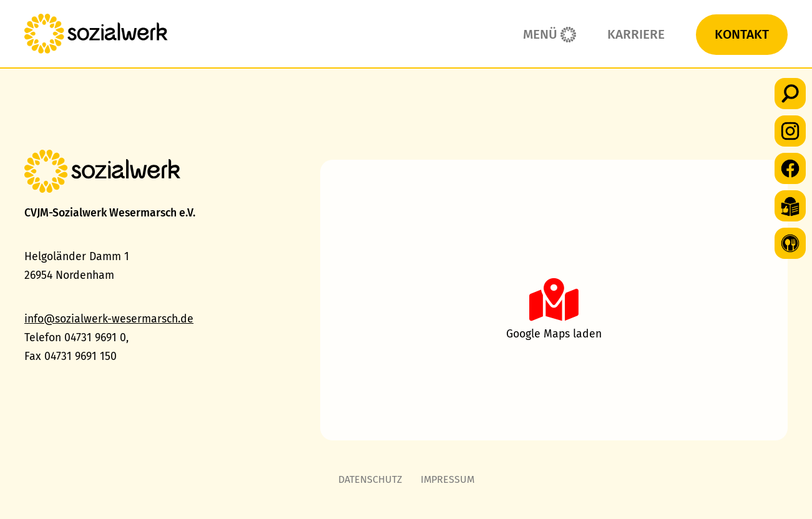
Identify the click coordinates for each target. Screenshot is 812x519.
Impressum (448, 479)
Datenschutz (370, 479)
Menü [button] (540, 35)
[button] (790, 94)
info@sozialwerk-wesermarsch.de (109, 319)
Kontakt (742, 35)
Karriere (636, 35)
